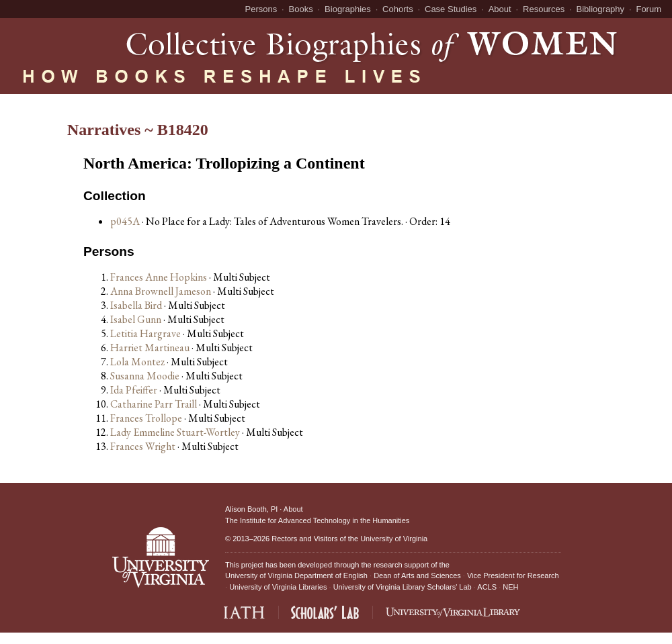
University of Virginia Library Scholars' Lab (403, 587)
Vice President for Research (513, 576)
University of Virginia (394, 539)
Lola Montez (138, 362)
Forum (648, 9)
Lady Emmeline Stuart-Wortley (176, 432)
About (500, 9)
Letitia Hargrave (146, 333)
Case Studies (451, 9)
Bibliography (601, 9)
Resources (544, 9)
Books (301, 9)
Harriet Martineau (151, 348)
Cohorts (398, 9)
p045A (125, 221)
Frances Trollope (147, 418)
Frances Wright (144, 446)
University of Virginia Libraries (278, 587)
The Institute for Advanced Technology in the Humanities (317, 520)
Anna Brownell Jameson (162, 291)
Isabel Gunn (137, 319)
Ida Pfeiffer (135, 390)
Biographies (348, 9)
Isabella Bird (137, 305)
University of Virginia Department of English (296, 576)
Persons (261, 9)
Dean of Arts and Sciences (417, 576)
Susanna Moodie (146, 376)
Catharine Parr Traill (155, 404)
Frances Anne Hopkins (160, 277)
